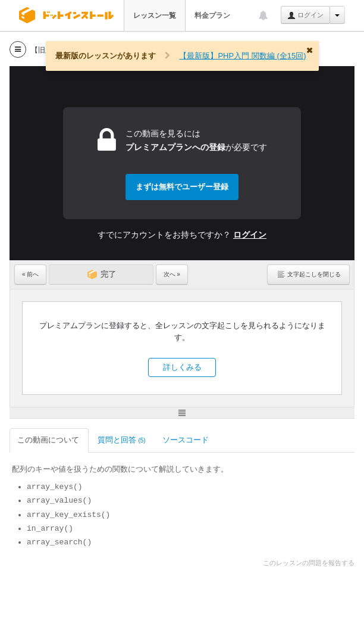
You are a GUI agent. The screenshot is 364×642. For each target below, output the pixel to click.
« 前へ (30, 274)
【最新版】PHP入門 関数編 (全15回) (242, 56)
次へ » (172, 274)
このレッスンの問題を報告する (309, 563)
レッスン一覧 (155, 15)
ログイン (305, 15)
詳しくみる (182, 367)
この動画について (49, 440)
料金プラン (212, 15)
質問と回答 (122, 440)
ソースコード (186, 440)
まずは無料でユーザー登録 (182, 187)
